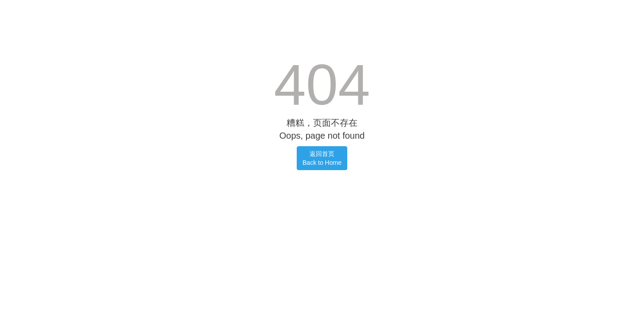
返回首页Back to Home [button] (322, 158)
